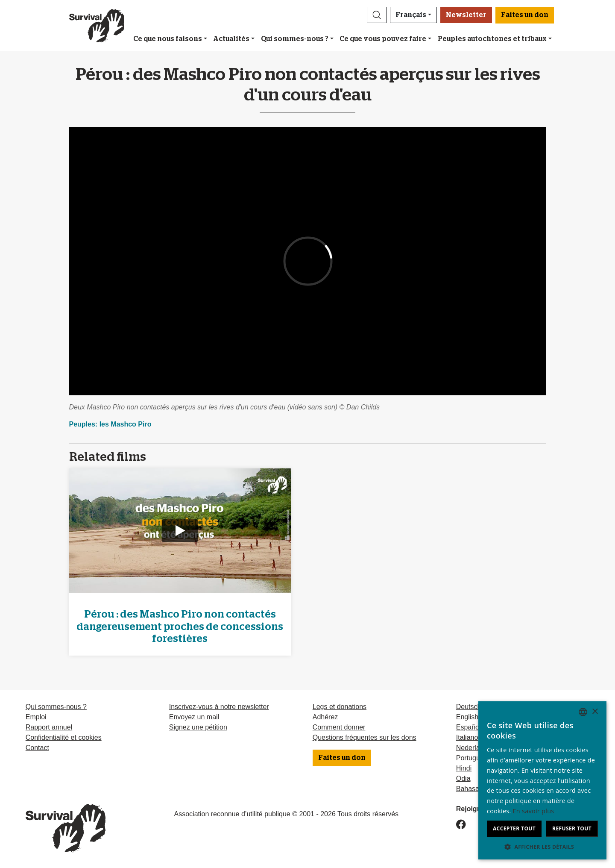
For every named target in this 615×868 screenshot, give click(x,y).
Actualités (231, 39)
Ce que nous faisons (168, 39)
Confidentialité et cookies (64, 737)
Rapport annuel (49, 727)
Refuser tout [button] (572, 828)
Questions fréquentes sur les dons (365, 737)
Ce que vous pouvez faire (383, 39)
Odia (463, 778)
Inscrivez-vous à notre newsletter (219, 707)
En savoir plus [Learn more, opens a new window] (534, 811)
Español (469, 727)
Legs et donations (340, 707)
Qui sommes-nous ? (295, 39)
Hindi (464, 768)
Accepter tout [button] (514, 828)
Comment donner (339, 727)
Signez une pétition (198, 727)
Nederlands (474, 748)
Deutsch (469, 707)
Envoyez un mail (194, 717)
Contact (37, 748)
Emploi (36, 717)
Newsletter (466, 15)
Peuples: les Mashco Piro (110, 424)
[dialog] (542, 780)
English (467, 717)
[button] (377, 15)
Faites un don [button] (525, 15)
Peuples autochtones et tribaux (492, 39)
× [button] (595, 712)
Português (472, 758)
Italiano (467, 737)
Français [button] (411, 15)
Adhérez (325, 717)
